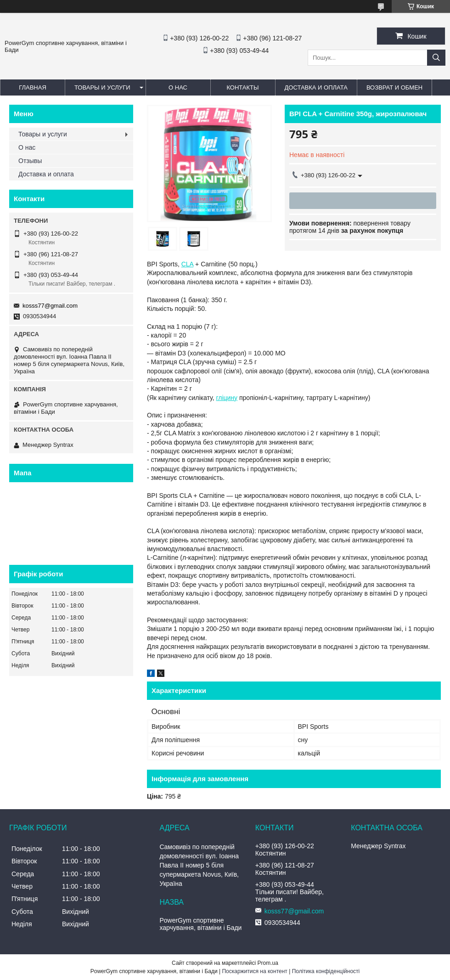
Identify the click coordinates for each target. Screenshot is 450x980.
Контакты (242, 87)
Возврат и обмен (394, 87)
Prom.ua (268, 963)
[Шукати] (436, 58)
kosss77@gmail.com (50, 306)
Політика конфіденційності (326, 971)
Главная (33, 87)
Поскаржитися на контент (254, 971)
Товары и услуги (102, 87)
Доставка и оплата (316, 87)
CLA (187, 264)
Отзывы (30, 161)
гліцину (227, 398)
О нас (178, 87)
